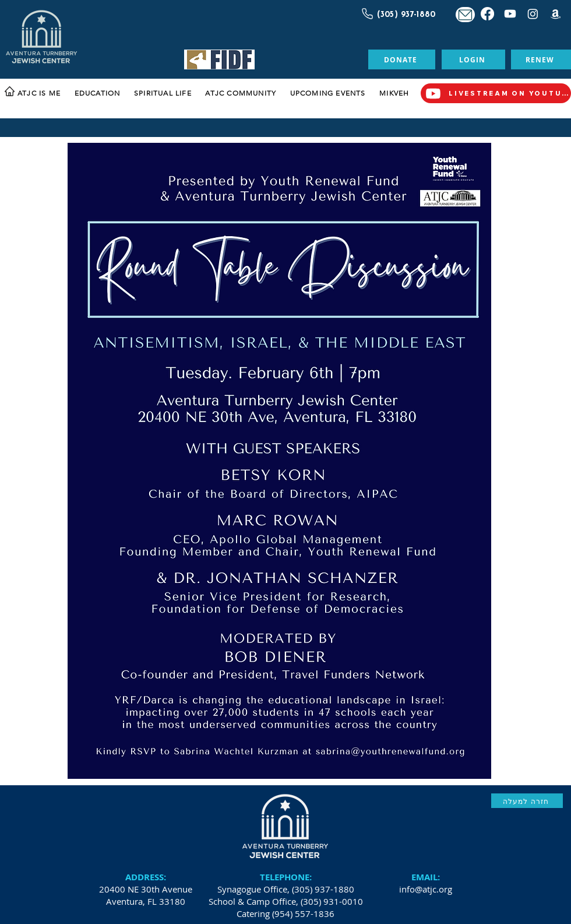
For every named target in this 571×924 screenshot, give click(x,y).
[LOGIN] (473, 59)
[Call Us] (366, 13)
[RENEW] (541, 59)
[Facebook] (487, 14)
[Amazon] (556, 14)
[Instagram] (533, 14)
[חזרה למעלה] (527, 801)
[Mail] (465, 15)
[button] (44, 94)
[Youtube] (510, 14)
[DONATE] (402, 59)
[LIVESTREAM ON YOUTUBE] (496, 93)
